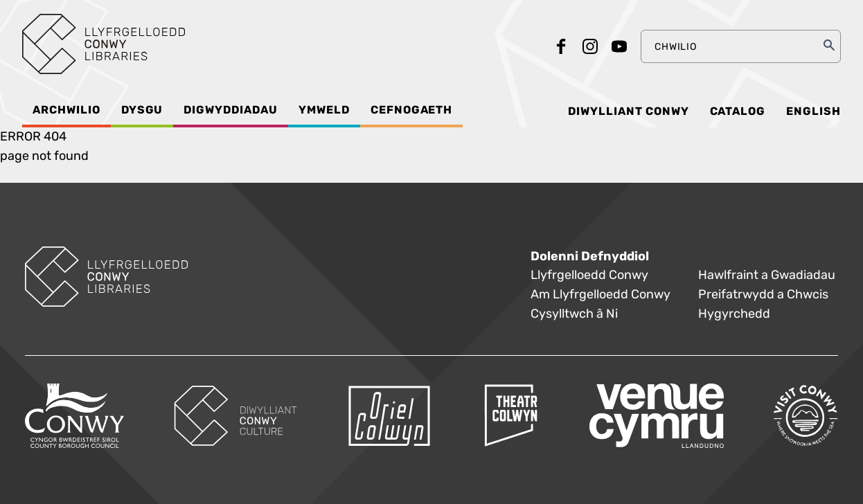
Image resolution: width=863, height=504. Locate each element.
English (813, 111)
